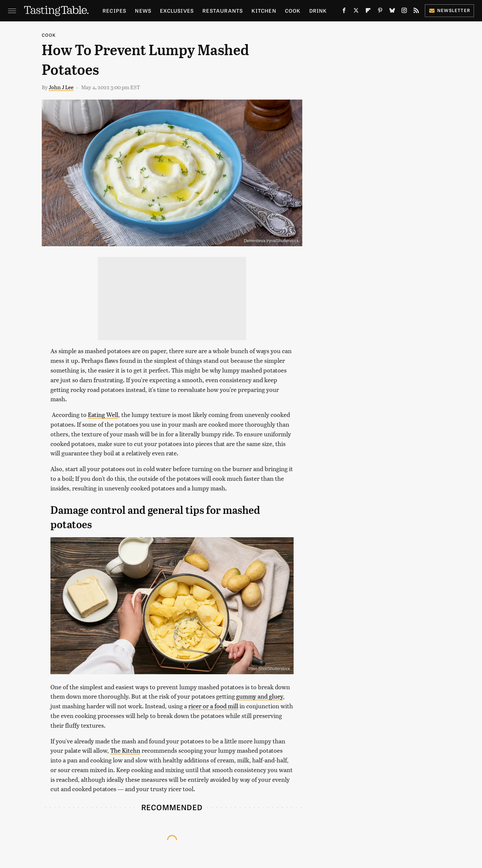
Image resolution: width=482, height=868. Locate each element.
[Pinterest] (380, 12)
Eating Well (103, 414)
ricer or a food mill (213, 706)
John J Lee (61, 87)
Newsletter (449, 10)
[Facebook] (344, 12)
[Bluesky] (392, 12)
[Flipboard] (368, 12)
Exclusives (177, 11)
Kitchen (264, 11)
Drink (318, 11)
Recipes (114, 11)
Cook (293, 11)
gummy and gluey (260, 696)
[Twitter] (356, 12)
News (143, 11)
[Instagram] (404, 12)
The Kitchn (125, 750)
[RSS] (416, 12)
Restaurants (223, 11)
